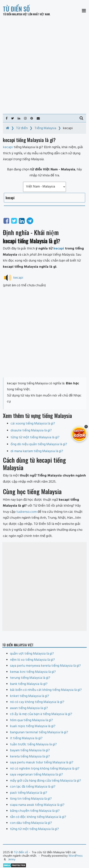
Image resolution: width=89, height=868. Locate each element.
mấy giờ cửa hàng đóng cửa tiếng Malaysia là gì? (45, 781)
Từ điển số (16, 9)
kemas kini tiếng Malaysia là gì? (33, 672)
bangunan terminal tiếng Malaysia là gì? (39, 732)
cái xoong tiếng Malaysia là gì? (33, 424)
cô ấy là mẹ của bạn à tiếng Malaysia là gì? (41, 714)
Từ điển (22, 128)
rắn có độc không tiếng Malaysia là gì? (38, 817)
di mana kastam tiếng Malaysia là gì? (37, 451)
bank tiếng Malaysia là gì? (29, 684)
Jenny (12, 860)
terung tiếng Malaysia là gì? (30, 678)
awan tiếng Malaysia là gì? (29, 708)
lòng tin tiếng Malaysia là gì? (31, 799)
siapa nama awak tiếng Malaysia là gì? (37, 805)
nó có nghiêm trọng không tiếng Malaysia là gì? (45, 769)
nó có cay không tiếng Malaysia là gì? (37, 702)
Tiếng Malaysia (45, 128)
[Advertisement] (44, 65)
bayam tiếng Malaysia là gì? (30, 750)
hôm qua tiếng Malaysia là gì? (31, 720)
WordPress (76, 856)
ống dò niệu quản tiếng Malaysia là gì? (39, 444)
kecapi (59, 249)
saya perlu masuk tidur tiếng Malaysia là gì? (42, 763)
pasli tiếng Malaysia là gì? (29, 793)
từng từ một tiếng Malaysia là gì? (35, 437)
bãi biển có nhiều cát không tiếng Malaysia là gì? (46, 690)
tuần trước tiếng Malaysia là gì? (33, 745)
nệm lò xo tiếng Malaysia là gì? (32, 660)
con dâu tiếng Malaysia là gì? (31, 823)
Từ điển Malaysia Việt (15, 14)
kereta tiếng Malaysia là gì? (30, 757)
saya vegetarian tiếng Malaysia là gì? (36, 775)
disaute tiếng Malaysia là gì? (31, 431)
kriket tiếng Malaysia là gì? (30, 696)
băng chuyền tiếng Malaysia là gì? (35, 811)
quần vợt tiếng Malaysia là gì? (32, 654)
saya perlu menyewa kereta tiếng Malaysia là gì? (45, 666)
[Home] (8, 128)
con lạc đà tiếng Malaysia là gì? (33, 787)
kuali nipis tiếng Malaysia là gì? (33, 726)
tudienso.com (27, 512)
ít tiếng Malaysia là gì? (26, 738)
